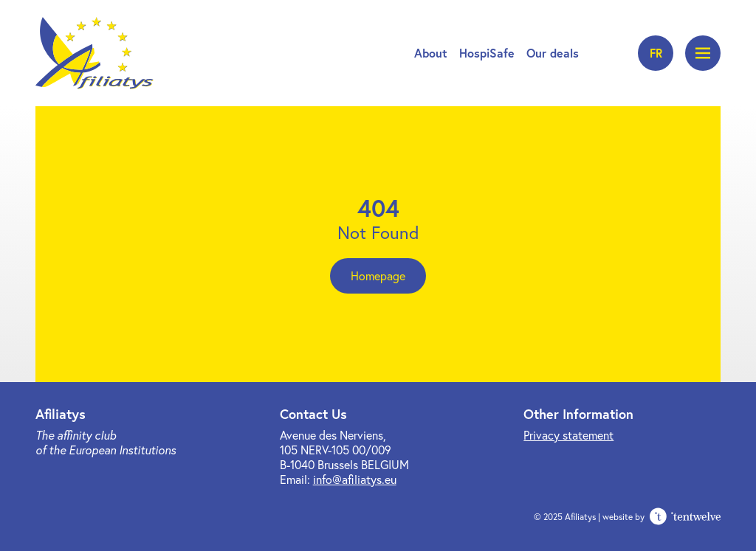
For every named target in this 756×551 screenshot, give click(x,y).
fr (656, 53)
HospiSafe (487, 53)
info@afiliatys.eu (355, 479)
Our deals (553, 53)
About (431, 53)
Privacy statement (568, 435)
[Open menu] (703, 53)
